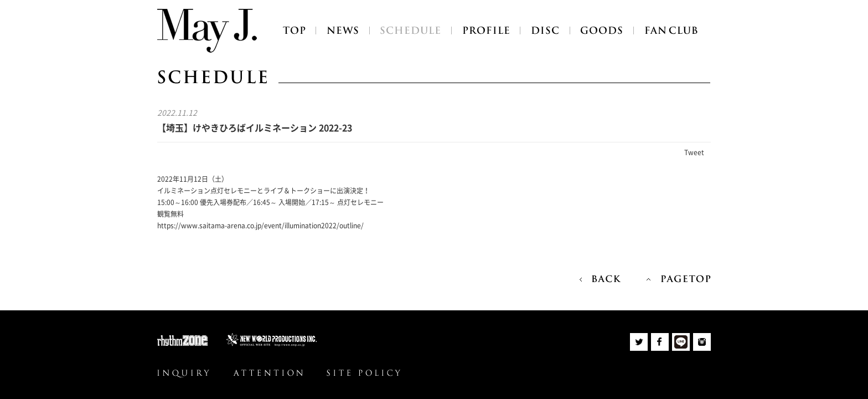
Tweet (694, 152)
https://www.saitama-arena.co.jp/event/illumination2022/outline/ (260, 226)
